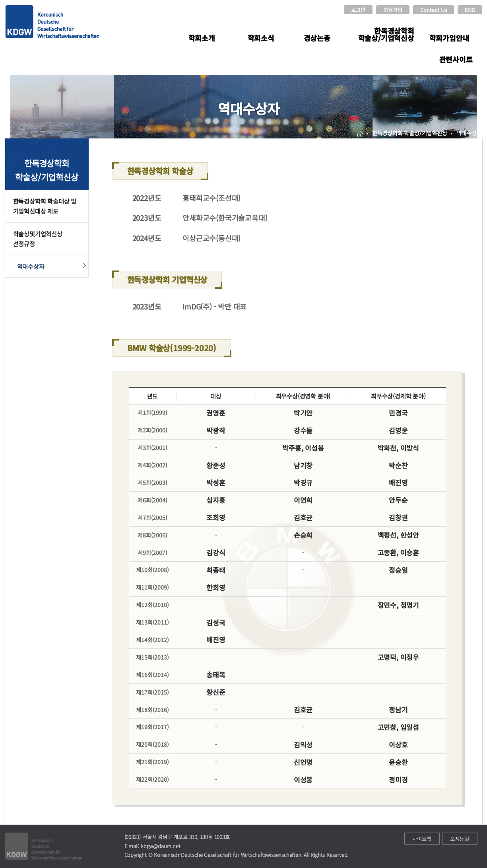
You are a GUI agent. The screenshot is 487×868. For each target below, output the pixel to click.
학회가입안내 (449, 38)
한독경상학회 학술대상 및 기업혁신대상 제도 (45, 206)
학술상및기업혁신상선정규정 (38, 239)
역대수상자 (31, 266)
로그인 (358, 10)
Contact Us (434, 10)
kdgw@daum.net (160, 846)
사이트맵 (422, 839)
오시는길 (460, 839)
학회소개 (202, 38)
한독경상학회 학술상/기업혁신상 (386, 34)
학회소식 (261, 38)
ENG (470, 10)
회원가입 (393, 10)
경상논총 (317, 38)
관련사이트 (456, 59)
